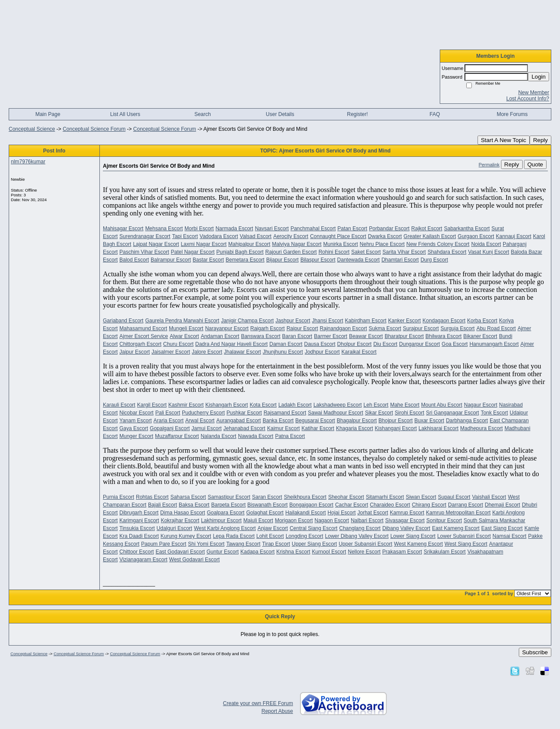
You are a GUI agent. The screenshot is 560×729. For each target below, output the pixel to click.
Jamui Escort (206, 428)
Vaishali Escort (489, 497)
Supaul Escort (454, 497)
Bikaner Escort (480, 336)
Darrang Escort (466, 505)
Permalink (489, 165)
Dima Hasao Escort (183, 513)
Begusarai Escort (315, 421)
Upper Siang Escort (314, 544)
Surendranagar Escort (145, 236)
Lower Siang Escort (413, 536)
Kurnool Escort (329, 552)
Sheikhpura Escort (305, 497)
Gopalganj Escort (170, 428)
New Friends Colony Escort (438, 244)
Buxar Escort (429, 421)
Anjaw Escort (273, 528)
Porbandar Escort (389, 229)
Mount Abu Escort (442, 405)
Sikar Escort (379, 413)
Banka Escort (278, 421)
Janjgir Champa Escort (247, 321)
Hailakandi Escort (305, 513)
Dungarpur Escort (419, 344)
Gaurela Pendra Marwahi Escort (182, 321)
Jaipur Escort (135, 352)
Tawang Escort (243, 544)
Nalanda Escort (218, 436)
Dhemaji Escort (502, 505)
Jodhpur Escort (322, 352)
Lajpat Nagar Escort (156, 244)
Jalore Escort (207, 352)
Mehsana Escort (164, 229)
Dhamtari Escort (400, 260)
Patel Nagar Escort (193, 252)
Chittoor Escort (137, 552)
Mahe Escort (405, 405)
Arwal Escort (200, 421)
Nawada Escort (255, 436)
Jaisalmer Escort (171, 352)
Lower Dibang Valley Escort (357, 536)
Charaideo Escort (390, 505)
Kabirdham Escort (366, 321)
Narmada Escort (234, 229)
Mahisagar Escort (123, 229)
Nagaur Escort (481, 405)
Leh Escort (376, 405)
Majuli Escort (258, 520)
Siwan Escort (421, 497)
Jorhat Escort (373, 513)
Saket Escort (366, 252)
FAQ (435, 114)
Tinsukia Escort (137, 528)
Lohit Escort (270, 536)
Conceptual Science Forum (94, 129)
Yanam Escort (135, 421)
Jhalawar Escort (242, 352)
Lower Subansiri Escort (464, 536)
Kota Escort (263, 405)
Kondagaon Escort (444, 321)
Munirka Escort (341, 244)
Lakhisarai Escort (438, 428)
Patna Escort (290, 436)
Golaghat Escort (265, 513)
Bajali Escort (163, 505)
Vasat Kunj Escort (489, 252)
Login (539, 77)
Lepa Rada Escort (234, 536)
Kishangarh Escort (227, 405)
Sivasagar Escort (405, 520)
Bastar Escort (208, 260)
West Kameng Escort (419, 544)
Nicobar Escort (137, 413)
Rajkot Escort (427, 229)
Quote (535, 164)
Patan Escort (352, 229)
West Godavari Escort (194, 560)
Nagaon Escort (332, 520)
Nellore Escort (364, 552)
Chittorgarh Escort (140, 344)
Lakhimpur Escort (221, 520)
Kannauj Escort (513, 236)
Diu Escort (385, 344)
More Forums (512, 114)
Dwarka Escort (385, 236)
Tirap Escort (276, 544)
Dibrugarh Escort (139, 513)
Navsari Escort (272, 229)
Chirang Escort (429, 505)
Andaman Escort (220, 336)
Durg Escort (434, 260)
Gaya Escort (134, 428)
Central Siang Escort (313, 528)
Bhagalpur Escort (357, 421)
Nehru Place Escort (382, 244)
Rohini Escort (334, 252)
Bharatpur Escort (404, 336)
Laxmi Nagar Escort (203, 244)
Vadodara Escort (219, 236)
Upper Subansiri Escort (365, 544)
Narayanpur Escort (227, 328)
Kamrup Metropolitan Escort (458, 513)
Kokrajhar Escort (180, 520)
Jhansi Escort (328, 321)
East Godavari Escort (180, 552)
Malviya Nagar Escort (297, 244)
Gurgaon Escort (476, 236)
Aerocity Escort (291, 236)
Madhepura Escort (481, 428)
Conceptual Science (32, 129)
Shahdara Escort (447, 252)
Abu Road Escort (496, 328)
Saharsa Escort (188, 497)
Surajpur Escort (421, 328)
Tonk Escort (494, 413)
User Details (280, 114)
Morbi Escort (199, 229)
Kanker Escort (404, 321)
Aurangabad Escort (239, 421)
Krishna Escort (293, 552)
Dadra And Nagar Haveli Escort (232, 344)
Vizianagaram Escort (143, 560)
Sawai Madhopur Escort (335, 413)
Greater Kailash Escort (430, 236)
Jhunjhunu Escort (283, 352)
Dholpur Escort (354, 344)
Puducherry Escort (203, 413)
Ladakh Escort (295, 405)
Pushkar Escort (244, 413)
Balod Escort (134, 260)
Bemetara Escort (245, 260)
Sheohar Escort (346, 497)
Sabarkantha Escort (467, 229)
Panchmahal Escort (313, 229)
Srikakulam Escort (445, 552)
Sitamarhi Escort (385, 497)
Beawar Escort (366, 336)
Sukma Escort (385, 328)
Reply (540, 140)
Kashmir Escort (186, 405)
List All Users (125, 114)
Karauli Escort (119, 405)
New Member (534, 93)
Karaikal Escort (359, 352)
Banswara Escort (261, 336)
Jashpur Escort (293, 321)
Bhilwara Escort (443, 336)
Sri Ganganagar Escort (452, 413)
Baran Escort (297, 336)
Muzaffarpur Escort (177, 436)
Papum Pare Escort (164, 544)
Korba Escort (482, 321)
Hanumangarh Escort (494, 344)
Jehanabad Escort (244, 428)
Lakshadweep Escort (338, 405)
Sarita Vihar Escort (404, 252)
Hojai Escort (342, 513)
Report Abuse (277, 711)
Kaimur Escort (283, 428)
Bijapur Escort (282, 260)
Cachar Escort (352, 505)
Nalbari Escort (367, 520)
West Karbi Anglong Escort (225, 528)
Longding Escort (305, 536)
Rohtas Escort (152, 497)
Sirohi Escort (409, 413)
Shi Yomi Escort (206, 544)
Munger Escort (136, 436)
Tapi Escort (185, 236)
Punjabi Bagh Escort (240, 252)
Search (203, 114)
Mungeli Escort (186, 328)
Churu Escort (178, 344)
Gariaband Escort (123, 321)
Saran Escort (267, 497)
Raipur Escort (302, 328)
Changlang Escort (360, 528)
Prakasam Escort (402, 552)
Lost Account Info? (528, 99)
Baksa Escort (194, 505)
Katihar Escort (318, 428)
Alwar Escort (184, 336)
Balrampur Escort (171, 260)
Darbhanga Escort (467, 421)
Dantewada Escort (359, 260)
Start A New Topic (504, 140)
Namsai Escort (510, 536)
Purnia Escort (119, 497)
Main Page (48, 114)
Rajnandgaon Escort (344, 328)
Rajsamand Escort (285, 413)
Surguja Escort (458, 328)
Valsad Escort (255, 236)
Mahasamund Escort (143, 328)
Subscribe (535, 652)
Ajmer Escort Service (144, 336)
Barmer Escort (331, 336)
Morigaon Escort (294, 520)
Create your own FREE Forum (258, 703)
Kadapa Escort (258, 552)
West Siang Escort (466, 544)
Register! (357, 114)
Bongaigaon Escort (311, 505)
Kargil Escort (152, 405)
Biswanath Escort (268, 505)
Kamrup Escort (407, 513)
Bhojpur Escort (396, 421)
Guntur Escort (223, 552)
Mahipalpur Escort (249, 244)
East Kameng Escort (456, 528)
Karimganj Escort (139, 520)
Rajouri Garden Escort (291, 252)
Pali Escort (168, 413)
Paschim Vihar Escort (144, 252)
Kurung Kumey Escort (186, 536)
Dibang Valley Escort (407, 528)
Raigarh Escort (268, 328)
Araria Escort (169, 421)
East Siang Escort (502, 528)
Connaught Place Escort (338, 236)
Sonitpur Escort (444, 520)
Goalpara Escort (226, 513)
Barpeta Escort (228, 505)
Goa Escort (455, 344)
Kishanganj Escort (396, 428)
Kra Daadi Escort (139, 536)
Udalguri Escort (175, 528)
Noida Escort (486, 244)
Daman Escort (286, 344)
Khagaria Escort (354, 428)
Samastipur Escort (229, 497)
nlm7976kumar (28, 162)
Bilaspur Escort (318, 260)
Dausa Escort (320, 344)
